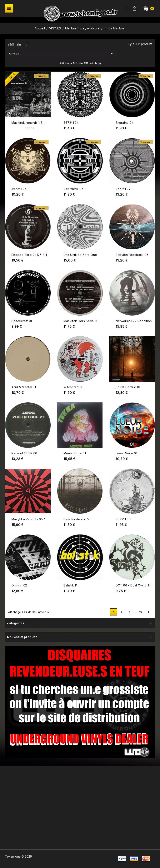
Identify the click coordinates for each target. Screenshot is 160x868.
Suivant (149, 612)
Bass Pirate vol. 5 (76, 519)
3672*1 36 (123, 519)
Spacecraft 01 (22, 321)
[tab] (11, 44)
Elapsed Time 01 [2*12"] (29, 255)
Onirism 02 (19, 585)
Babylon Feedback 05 (132, 255)
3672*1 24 (71, 123)
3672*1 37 (123, 189)
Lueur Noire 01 (126, 453)
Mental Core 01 (75, 453)
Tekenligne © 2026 (18, 856)
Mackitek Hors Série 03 (81, 321)
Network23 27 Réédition (134, 321)
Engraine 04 (125, 123)
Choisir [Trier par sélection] (62, 53)
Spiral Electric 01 (128, 387)
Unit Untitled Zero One (80, 255)
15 (141, 612)
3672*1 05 (19, 189)
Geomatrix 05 (73, 189)
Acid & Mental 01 (24, 387)
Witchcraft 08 (74, 387)
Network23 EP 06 (24, 453)
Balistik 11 (70, 585)
